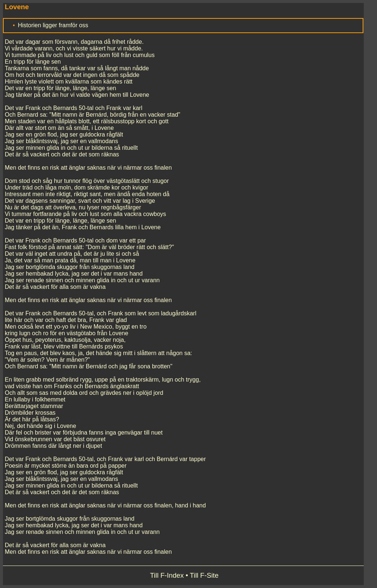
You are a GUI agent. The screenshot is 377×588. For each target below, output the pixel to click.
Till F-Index (167, 575)
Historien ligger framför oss (53, 25)
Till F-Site (204, 575)
